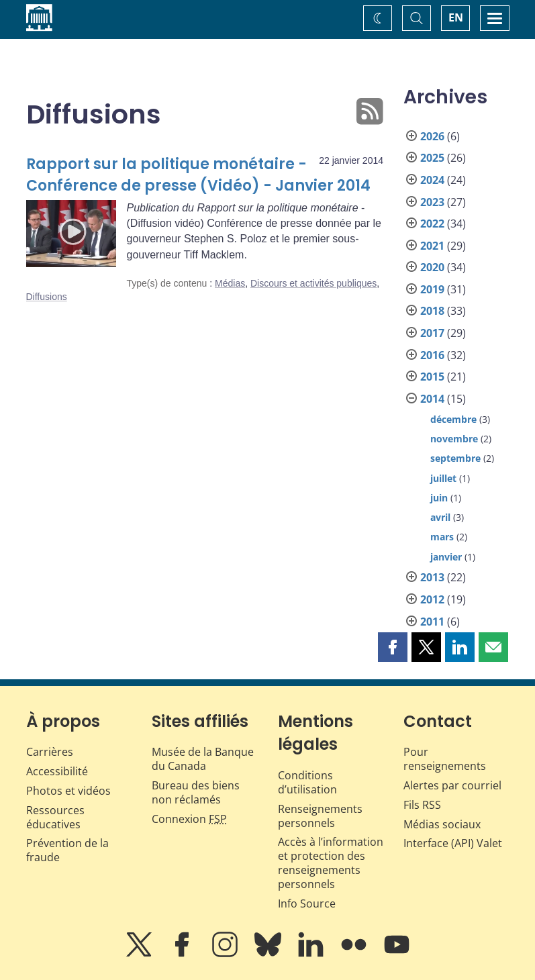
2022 (432, 224)
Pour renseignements (445, 759)
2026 (432, 136)
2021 (432, 246)
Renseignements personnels (320, 816)
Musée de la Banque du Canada (203, 759)
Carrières (50, 752)
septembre (455, 458)
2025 (432, 158)
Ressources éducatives (55, 817)
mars (442, 537)
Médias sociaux (442, 824)
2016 (432, 355)
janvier (446, 557)
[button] (393, 647)
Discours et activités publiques (313, 283)
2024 (432, 180)
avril (440, 517)
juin (439, 498)
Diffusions (47, 297)
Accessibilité (57, 771)
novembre (454, 439)
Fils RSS (422, 805)
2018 (432, 311)
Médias (230, 283)
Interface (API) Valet (453, 843)
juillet (443, 478)
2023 (432, 202)
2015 (432, 377)
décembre (453, 419)
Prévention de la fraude (67, 850)
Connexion (189, 819)
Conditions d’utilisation (307, 782)
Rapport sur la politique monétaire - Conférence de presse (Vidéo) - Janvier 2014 (198, 175)
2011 (432, 622)
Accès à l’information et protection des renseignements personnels (331, 863)
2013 (432, 577)
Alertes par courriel (452, 785)
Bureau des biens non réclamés (196, 792)
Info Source (307, 903)
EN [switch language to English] (456, 17)
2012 (432, 599)
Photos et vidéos (68, 791)
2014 (432, 399)
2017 (432, 333)
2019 (432, 289)
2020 (432, 267)
